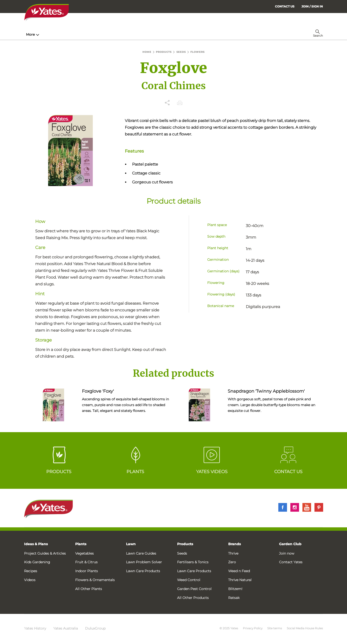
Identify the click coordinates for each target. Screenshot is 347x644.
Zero (232, 562)
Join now (287, 553)
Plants (81, 544)
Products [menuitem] (85, 34)
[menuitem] (312, 6)
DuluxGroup (95, 628)
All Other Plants (89, 589)
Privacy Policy (253, 628)
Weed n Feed (239, 571)
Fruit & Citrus (86, 562)
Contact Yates (291, 562)
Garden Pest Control (194, 589)
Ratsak (234, 598)
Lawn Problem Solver (144, 562)
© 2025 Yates (229, 628)
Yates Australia (66, 628)
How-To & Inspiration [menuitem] (46, 34)
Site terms (275, 628)
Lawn (131, 544)
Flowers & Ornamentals (95, 580)
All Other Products (193, 598)
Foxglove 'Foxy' (98, 391)
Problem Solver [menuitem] (184, 34)
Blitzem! (235, 589)
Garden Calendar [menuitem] (222, 34)
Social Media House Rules (305, 628)
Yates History (35, 628)
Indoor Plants (87, 571)
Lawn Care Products (143, 571)
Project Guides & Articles (45, 553)
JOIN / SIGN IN (312, 6)
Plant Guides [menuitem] (117, 34)
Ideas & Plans (36, 544)
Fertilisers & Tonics (193, 562)
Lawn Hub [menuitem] (149, 34)
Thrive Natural (240, 580)
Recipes (31, 571)
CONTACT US (285, 6)
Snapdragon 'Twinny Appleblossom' (266, 391)
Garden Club (290, 544)
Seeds (182, 553)
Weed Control (189, 580)
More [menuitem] (248, 34)
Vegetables (84, 553)
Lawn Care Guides (141, 553)
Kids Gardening (37, 562)
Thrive (233, 553)
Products (185, 544)
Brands (234, 544)
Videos (30, 580)
